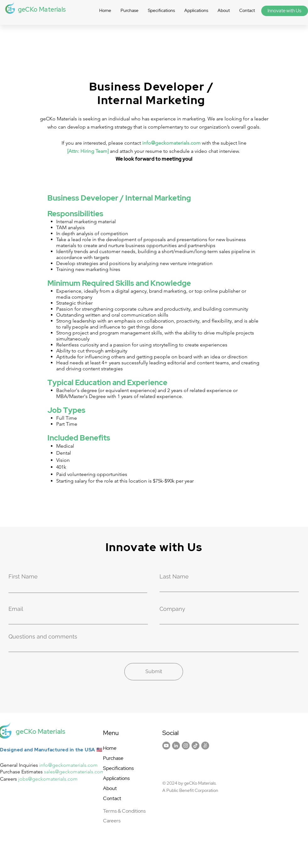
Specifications (118, 768)
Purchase (113, 758)
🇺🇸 (100, 750)
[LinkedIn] (176, 746)
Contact (112, 798)
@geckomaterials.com (73, 765)
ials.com (68, 779)
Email (16, 609)
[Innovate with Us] (285, 11)
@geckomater (43, 779)
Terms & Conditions (124, 811)
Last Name (174, 577)
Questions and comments (43, 637)
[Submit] (154, 672)
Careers (112, 821)
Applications (116, 778)
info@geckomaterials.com (171, 143)
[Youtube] (166, 746)
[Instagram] (186, 746)
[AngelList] (205, 746)
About (110, 788)
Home (110, 748)
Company (172, 609)
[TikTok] (195, 746)
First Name (23, 577)
